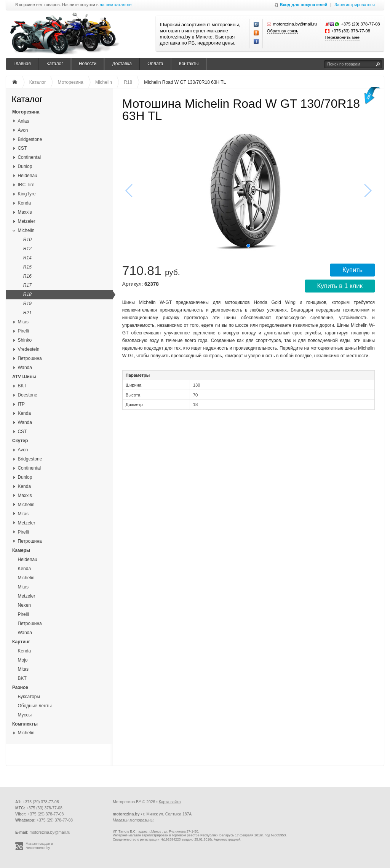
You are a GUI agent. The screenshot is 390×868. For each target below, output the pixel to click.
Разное (20, 687)
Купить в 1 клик (340, 286)
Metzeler (26, 221)
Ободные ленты (34, 706)
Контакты (189, 64)
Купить (352, 270)
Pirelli (23, 331)
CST (22, 148)
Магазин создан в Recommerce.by (39, 846)
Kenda (24, 203)
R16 (27, 276)
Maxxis (25, 212)
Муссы (25, 715)
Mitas (23, 322)
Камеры (21, 550)
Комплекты (25, 724)
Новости (88, 64)
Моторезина (26, 112)
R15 (27, 267)
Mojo (22, 660)
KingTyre (26, 194)
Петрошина (30, 358)
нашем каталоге (116, 5)
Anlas (23, 121)
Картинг (21, 642)
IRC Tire (26, 185)
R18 (27, 294)
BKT (22, 386)
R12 (27, 249)
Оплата (155, 64)
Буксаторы (29, 697)
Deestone (27, 395)
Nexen (24, 605)
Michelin (26, 230)
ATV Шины (24, 377)
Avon (23, 130)
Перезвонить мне (342, 37)
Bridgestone (30, 139)
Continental (29, 157)
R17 (27, 285)
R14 (27, 258)
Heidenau (27, 176)
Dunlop (25, 166)
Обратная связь (283, 31)
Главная (22, 64)
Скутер (20, 441)
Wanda (25, 368)
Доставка (122, 64)
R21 (27, 313)
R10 (27, 240)
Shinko (25, 340)
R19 (27, 304)
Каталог (55, 64)
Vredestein (28, 349)
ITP (21, 404)
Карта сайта (170, 802)
